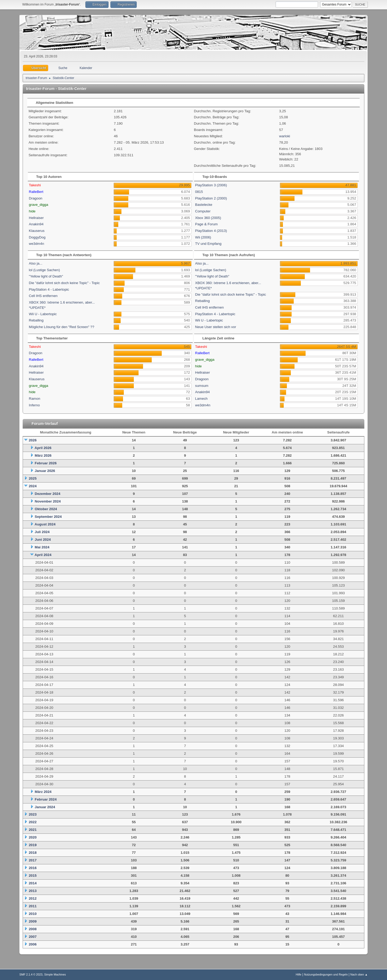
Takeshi (35, 185)
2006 (33, 944)
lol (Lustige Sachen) (45, 270)
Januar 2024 (45, 807)
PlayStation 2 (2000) (211, 198)
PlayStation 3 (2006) (211, 185)
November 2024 (48, 501)
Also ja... (36, 263)
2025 (33, 478)
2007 (33, 937)
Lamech (201, 399)
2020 (33, 837)
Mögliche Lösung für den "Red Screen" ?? (62, 327)
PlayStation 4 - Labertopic (49, 289)
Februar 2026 (46, 463)
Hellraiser (36, 218)
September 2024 (48, 517)
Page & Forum (207, 224)
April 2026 (43, 448)
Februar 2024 (46, 799)
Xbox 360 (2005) (208, 218)
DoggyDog (37, 237)
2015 (33, 876)
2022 (33, 822)
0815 (199, 192)
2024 (33, 486)
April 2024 (43, 555)
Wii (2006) (203, 237)
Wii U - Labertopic (43, 314)
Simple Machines (55, 974)
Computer (203, 211)
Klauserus (37, 231)
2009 (33, 921)
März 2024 (43, 792)
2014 (33, 883)
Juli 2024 (42, 532)
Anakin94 (36, 224)
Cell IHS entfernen (43, 296)
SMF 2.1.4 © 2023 (31, 974)
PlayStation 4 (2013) (211, 231)
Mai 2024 (42, 547)
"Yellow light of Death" (46, 276)
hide (32, 211)
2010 (33, 914)
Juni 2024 (43, 540)
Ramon (35, 399)
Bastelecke (204, 205)
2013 (33, 891)
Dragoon (36, 198)
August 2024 (45, 524)
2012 (33, 898)
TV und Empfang (208, 244)
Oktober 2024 (46, 509)
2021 (33, 830)
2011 (33, 906)
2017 (33, 860)
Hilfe (299, 974)
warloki (285, 136)
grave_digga (39, 205)
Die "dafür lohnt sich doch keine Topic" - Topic (64, 283)
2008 (33, 929)
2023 (33, 814)
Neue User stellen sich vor (216, 327)
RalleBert (36, 192)
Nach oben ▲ (359, 974)
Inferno (35, 405)
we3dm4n (37, 244)
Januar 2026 (45, 471)
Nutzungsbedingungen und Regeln (326, 974)
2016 (33, 868)
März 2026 (43, 455)
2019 (33, 845)
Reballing (36, 320)
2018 (33, 853)
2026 (33, 440)
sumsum (202, 386)
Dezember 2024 (48, 494)
